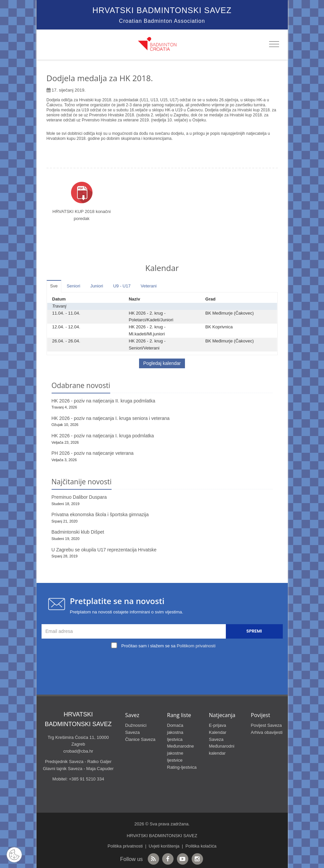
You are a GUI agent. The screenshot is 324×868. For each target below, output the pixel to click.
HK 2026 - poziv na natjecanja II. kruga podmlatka (104, 401)
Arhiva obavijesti (267, 732)
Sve (54, 286)
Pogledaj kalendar (162, 363)
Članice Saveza (140, 739)
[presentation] (164, 666)
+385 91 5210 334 (86, 779)
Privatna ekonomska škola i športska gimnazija (100, 514)
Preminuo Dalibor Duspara (79, 497)
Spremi (254, 631)
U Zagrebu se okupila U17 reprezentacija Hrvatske (104, 550)
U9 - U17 (122, 286)
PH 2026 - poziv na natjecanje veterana (93, 453)
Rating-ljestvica (182, 767)
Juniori (96, 286)
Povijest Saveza (267, 725)
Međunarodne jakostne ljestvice (181, 753)
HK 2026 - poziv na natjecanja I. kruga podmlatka (103, 436)
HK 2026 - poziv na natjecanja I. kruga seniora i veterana (111, 418)
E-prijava (218, 725)
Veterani (149, 286)
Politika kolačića (201, 846)
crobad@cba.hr (78, 751)
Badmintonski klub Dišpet (78, 532)
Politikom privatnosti (196, 646)
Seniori (73, 286)
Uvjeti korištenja (164, 846)
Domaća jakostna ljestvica (175, 732)
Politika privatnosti (125, 846)
